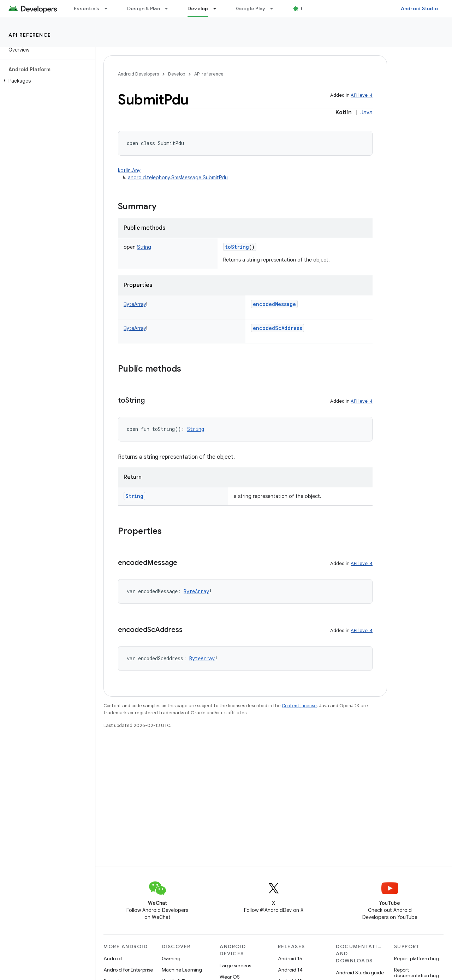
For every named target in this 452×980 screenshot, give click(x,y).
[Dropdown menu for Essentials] (109, 8)
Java (367, 113)
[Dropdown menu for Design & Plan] (169, 8)
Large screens (235, 966)
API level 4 (362, 95)
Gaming (171, 958)
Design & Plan (144, 8)
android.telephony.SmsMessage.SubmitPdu (178, 178)
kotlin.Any (129, 170)
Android (113, 958)
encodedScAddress (278, 328)
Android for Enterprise (128, 970)
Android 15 (290, 958)
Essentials (87, 8)
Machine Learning (182, 970)
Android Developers (138, 74)
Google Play (251, 8)
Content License (299, 706)
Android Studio (420, 8)
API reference (30, 35)
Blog (306, 8)
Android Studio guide (360, 973)
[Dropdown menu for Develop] (218, 8)
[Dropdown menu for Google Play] (275, 8)
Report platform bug (417, 958)
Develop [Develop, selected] (198, 8)
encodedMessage (274, 304)
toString (237, 247)
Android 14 (290, 970)
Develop (177, 74)
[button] (46, 81)
